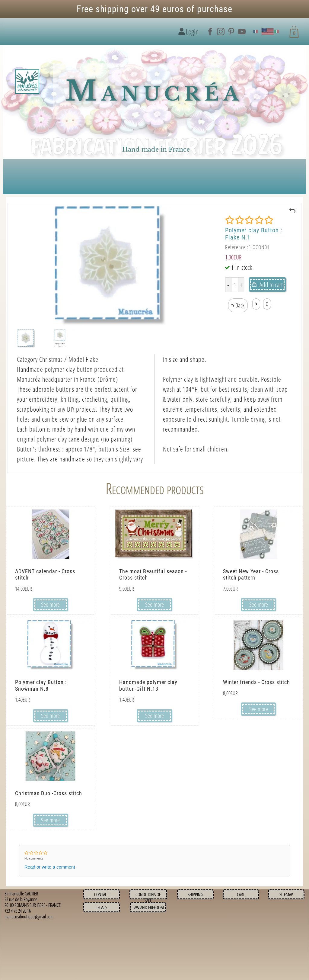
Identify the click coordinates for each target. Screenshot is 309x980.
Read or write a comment (50, 867)
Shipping (195, 895)
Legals (101, 908)
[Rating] (249, 220)
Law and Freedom (148, 908)
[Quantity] (235, 285)
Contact (102, 895)
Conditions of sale (148, 897)
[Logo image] (27, 82)
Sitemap (286, 895)
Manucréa (154, 91)
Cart (241, 895)
